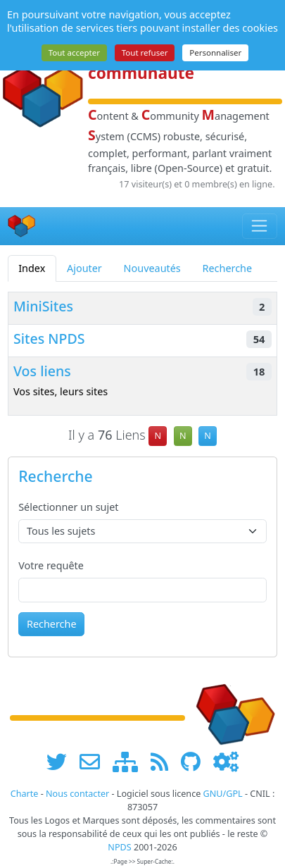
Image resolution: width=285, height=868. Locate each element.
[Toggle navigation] (260, 226)
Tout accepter (74, 52)
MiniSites (43, 306)
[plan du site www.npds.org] (130, 761)
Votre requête (51, 565)
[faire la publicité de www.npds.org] (95, 761)
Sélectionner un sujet (68, 507)
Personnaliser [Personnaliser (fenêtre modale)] (215, 52)
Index (32, 268)
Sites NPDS (49, 339)
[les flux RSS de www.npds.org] (164, 761)
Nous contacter (77, 794)
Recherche (228, 268)
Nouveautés (152, 268)
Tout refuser (145, 52)
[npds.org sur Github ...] (196, 761)
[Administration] (226, 761)
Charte (25, 794)
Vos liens (42, 371)
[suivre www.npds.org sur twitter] (62, 761)
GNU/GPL (223, 794)
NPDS (119, 847)
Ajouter (84, 268)
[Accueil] (22, 226)
